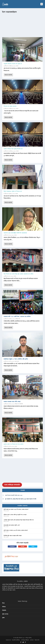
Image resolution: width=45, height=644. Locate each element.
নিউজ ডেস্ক (7, 66)
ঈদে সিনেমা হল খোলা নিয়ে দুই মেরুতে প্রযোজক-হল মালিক (19, 274)
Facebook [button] (12, 546)
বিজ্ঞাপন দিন (37, 640)
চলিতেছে (4, 607)
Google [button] (23, 546)
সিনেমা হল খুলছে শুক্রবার (10, 106)
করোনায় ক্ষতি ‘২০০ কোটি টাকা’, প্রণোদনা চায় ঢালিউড (17, 316)
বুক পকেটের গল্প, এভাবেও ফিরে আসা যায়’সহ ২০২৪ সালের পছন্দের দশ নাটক (21, 499)
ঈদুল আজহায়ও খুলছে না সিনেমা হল (13, 191)
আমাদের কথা (8, 640)
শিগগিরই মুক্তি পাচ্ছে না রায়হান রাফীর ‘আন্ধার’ (13, 536)
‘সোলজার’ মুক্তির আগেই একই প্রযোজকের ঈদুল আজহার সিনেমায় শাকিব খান (19, 520)
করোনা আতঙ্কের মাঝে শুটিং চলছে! (12, 402)
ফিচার (3, 603)
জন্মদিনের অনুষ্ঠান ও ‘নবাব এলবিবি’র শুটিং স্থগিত (16, 359)
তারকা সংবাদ (17, 361)
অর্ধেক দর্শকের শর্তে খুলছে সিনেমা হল (13, 149)
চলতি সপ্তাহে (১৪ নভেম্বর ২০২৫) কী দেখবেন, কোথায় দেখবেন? (16, 509)
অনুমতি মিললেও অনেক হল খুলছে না (13, 64)
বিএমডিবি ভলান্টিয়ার (16, 640)
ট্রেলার (3, 618)
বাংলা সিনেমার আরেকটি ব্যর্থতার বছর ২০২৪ (14, 495)
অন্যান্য (17, 66)
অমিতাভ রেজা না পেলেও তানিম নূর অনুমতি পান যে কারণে (15, 515)
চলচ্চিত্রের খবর (18, 319)
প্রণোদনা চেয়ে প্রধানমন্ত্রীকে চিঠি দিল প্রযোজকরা (15, 233)
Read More (8, 75)
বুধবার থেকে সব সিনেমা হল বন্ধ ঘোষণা (13, 444)
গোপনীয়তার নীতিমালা (25, 640)
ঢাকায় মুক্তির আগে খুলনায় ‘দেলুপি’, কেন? (12, 525)
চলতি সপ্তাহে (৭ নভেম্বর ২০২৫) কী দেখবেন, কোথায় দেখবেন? (16, 530)
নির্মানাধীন (21, 404)
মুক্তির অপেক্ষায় (5, 614)
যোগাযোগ (32, 640)
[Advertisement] (22, 25)
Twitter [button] (33, 546)
